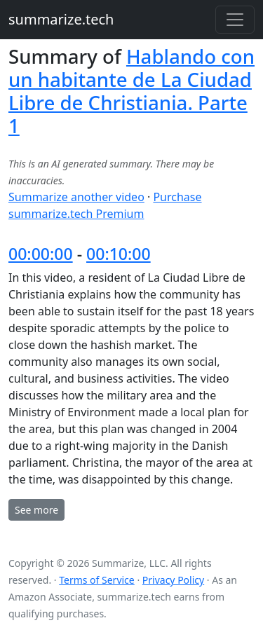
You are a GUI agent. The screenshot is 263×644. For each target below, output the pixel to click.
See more (36, 510)
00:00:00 (41, 254)
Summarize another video (76, 197)
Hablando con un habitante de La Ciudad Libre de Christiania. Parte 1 (131, 91)
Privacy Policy (173, 580)
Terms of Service (97, 580)
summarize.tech (61, 19)
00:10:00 (119, 254)
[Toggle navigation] (235, 20)
